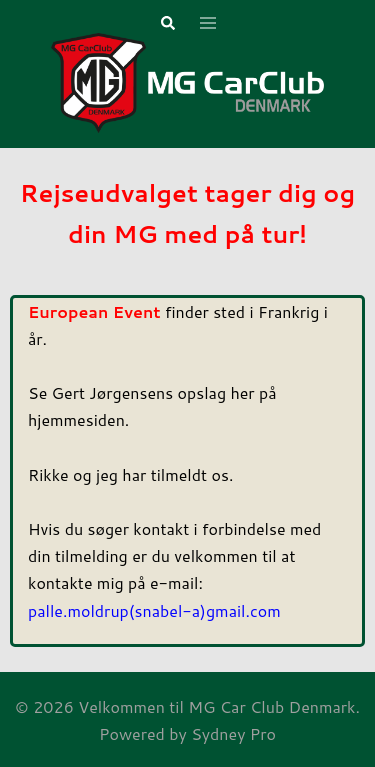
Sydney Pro (233, 733)
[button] (167, 24)
